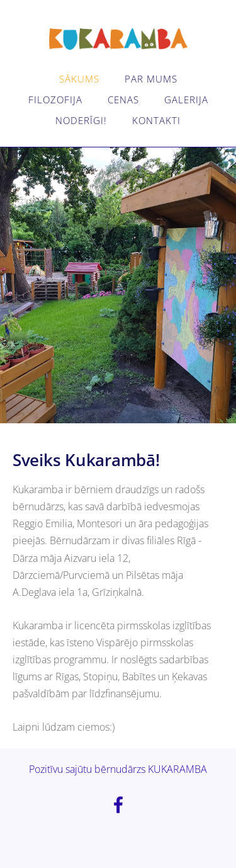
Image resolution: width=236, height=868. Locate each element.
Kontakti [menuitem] (156, 120)
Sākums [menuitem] (79, 79)
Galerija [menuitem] (186, 100)
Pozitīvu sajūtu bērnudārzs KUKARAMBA (118, 769)
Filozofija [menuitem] (55, 100)
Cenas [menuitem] (123, 100)
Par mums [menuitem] (151, 79)
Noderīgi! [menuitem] (81, 120)
